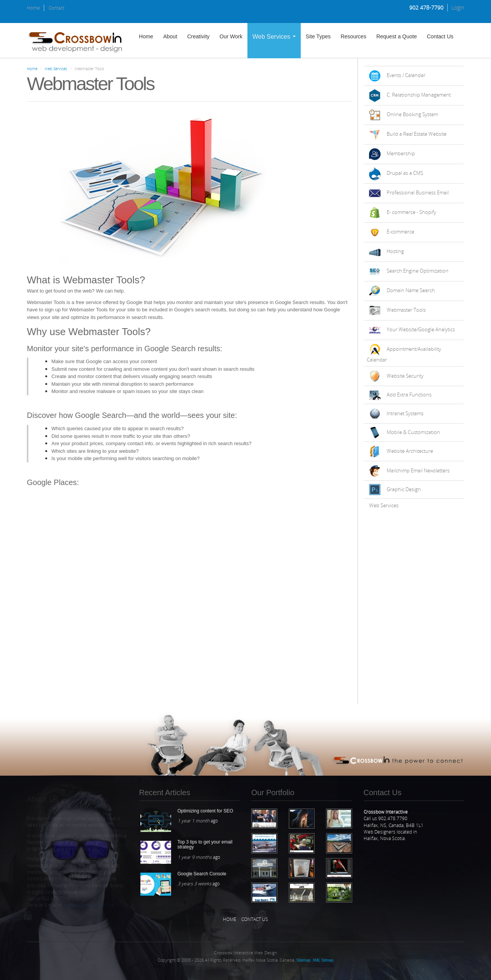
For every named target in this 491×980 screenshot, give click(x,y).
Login (458, 7)
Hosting (395, 251)
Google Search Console (202, 874)
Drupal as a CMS (405, 173)
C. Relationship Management (419, 95)
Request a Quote (397, 36)
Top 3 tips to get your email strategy (205, 844)
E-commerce (400, 232)
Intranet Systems (405, 413)
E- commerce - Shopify (411, 212)
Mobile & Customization (413, 432)
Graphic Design (404, 489)
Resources (353, 36)
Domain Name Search (411, 290)
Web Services (274, 37)
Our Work (231, 36)
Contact (57, 8)
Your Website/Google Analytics (421, 329)
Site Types (318, 36)
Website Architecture (410, 451)
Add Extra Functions (409, 395)
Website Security (405, 376)
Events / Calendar (406, 75)
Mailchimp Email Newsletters (418, 470)
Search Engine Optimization (418, 271)
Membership (401, 153)
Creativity (198, 36)
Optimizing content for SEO (205, 811)
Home (33, 8)
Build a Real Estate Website (417, 134)
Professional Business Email (418, 192)
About (170, 36)
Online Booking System (412, 114)
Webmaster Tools (406, 310)
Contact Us (440, 36)
